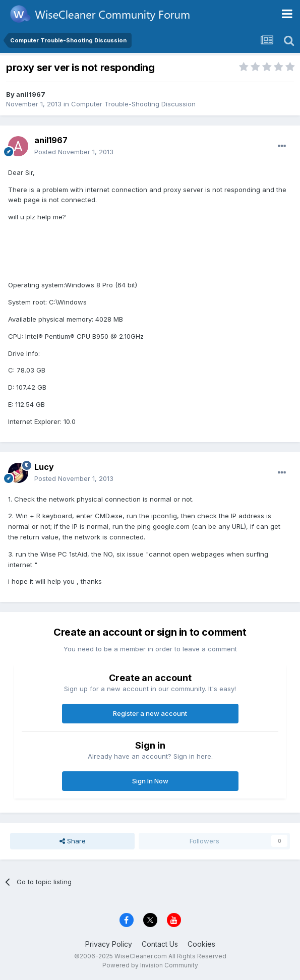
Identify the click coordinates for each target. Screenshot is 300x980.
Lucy (44, 467)
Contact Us (160, 944)
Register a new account (150, 713)
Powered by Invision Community (150, 965)
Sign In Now (150, 781)
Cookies (201, 944)
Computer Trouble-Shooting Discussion (133, 104)
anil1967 (31, 94)
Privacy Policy (109, 944)
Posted (74, 152)
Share (73, 841)
